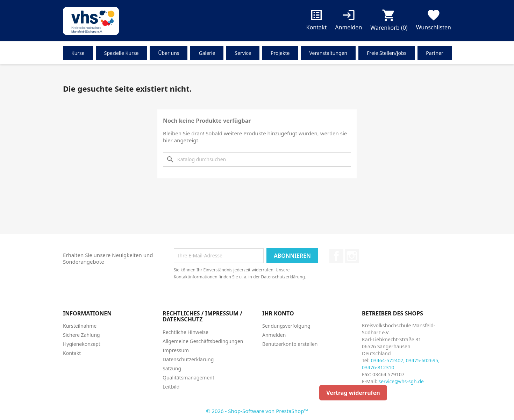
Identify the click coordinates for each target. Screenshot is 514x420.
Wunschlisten (434, 21)
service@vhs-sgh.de (401, 381)
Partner (435, 53)
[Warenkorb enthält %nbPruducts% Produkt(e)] (389, 22)
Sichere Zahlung (81, 335)
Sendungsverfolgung (286, 326)
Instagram (352, 256)
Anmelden (274, 335)
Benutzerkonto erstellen (290, 344)
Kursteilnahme (80, 326)
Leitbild (171, 387)
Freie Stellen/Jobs (387, 53)
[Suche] (257, 159)
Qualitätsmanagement (188, 378)
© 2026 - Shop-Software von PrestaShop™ (257, 411)
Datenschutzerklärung (188, 359)
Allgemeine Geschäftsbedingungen (203, 341)
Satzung (172, 368)
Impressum (176, 350)
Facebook (336, 256)
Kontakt (317, 21)
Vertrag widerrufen (353, 393)
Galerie (207, 53)
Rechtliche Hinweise (185, 332)
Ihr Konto (278, 313)
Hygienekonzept (82, 344)
